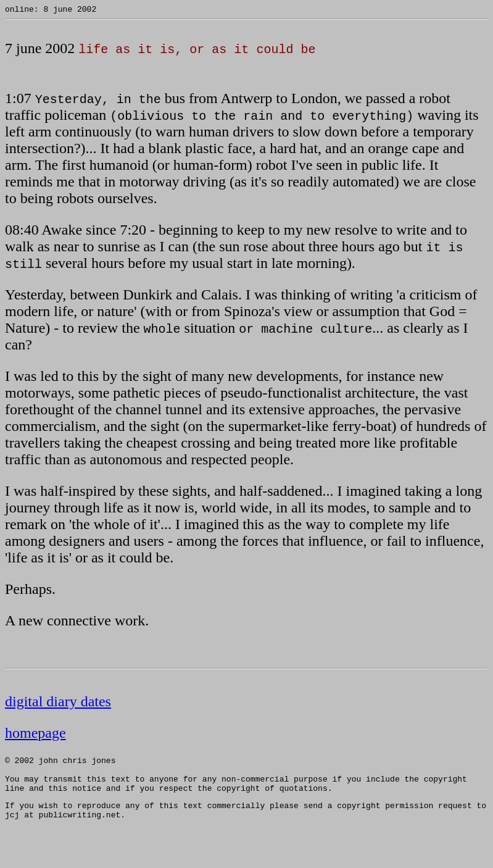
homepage (35, 735)
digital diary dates (58, 703)
